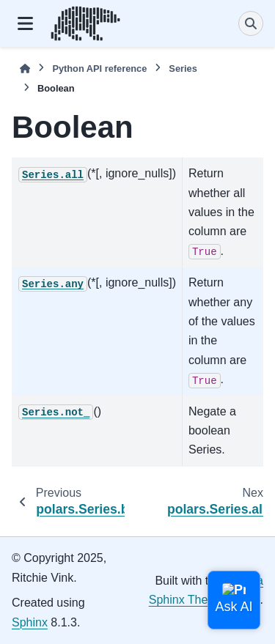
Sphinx (30, 622)
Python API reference (99, 69)
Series (183, 69)
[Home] (25, 69)
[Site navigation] (25, 23)
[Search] (251, 23)
